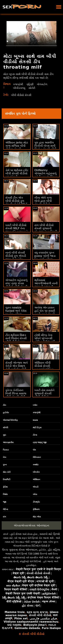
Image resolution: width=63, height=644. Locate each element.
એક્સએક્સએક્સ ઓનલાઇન (31, 525)
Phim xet (21, 618)
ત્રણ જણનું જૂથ (40, 442)
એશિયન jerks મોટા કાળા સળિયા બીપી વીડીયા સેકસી (17, 146)
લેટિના (5, 509)
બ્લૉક (35, 405)
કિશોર (5, 494)
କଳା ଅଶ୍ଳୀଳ (14, 625)
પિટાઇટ (6, 450)
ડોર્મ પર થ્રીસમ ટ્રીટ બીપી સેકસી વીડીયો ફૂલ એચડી (17, 173)
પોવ (34, 450)
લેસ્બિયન (37, 457)
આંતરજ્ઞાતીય (8, 442)
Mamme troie (15, 612)
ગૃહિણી (31, 84)
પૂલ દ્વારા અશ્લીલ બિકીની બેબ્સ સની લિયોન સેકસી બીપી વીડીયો (45, 147)
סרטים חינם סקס (37, 612)
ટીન (4, 405)
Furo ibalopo (51, 628)
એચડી (36, 487)
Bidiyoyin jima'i (35, 625)
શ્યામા (35, 420)
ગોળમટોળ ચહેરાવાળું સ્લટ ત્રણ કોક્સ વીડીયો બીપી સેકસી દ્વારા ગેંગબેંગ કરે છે (16, 285)
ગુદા (4, 435)
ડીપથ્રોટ (36, 502)
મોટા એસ (37, 517)
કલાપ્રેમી (18, 84)
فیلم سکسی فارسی (43, 618)
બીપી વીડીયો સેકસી (22, 95)
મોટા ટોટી (7, 472)
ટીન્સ (35, 435)
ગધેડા (35, 494)
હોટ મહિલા (54, 550)
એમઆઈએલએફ (10, 420)
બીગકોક (36, 472)
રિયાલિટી (7, 479)
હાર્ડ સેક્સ (16, 534)
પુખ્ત (5, 465)
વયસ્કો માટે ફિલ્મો (50, 534)
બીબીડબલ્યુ (20, 88)
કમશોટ (36, 465)
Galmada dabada (27, 628)
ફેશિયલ (36, 509)
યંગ (4, 517)
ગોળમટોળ (43, 84)
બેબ (5, 457)
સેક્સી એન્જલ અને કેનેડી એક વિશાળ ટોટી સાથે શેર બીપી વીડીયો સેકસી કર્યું (17, 368)
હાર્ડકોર (6, 413)
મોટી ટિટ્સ (37, 428)
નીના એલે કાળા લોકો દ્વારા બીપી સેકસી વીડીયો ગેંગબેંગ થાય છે (43, 202)
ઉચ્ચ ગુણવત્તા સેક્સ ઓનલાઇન (20, 550)
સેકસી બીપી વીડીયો (40, 615)
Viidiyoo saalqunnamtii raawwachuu (31, 622)
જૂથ (5, 502)
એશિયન (36, 479)
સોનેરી (33, 88)
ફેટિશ (5, 487)
